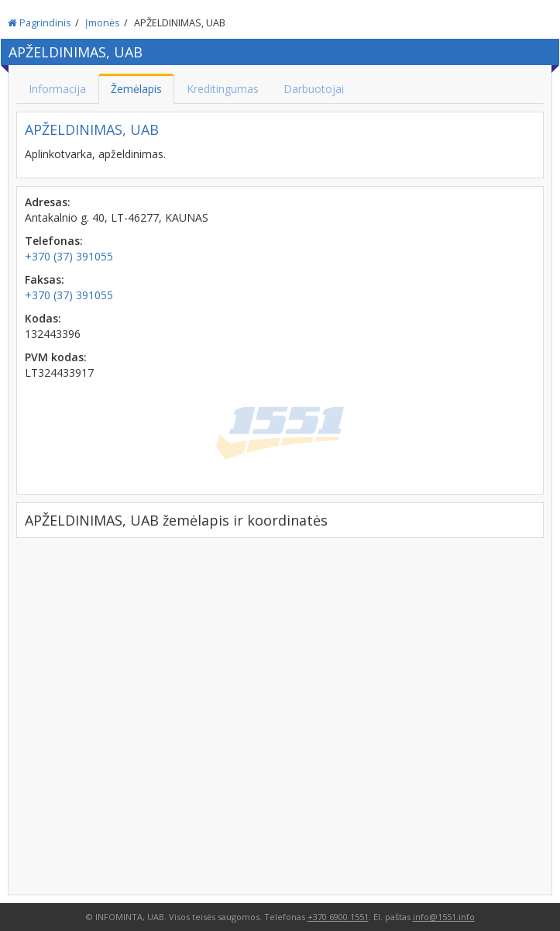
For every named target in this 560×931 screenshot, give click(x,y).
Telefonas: (54, 241)
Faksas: (45, 279)
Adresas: (48, 202)
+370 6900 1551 (338, 917)
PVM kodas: (56, 357)
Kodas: (43, 318)
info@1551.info (444, 917)
